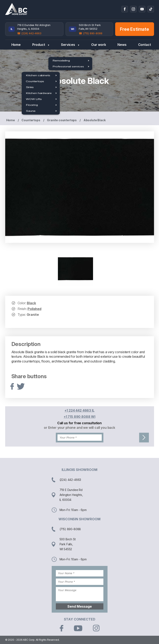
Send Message (80, 606)
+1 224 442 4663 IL (79, 410)
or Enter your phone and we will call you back (79, 428)
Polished (34, 309)
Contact (145, 45)
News (122, 45)
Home (16, 45)
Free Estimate (134, 29)
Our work (99, 45)
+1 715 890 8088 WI (79, 417)
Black (31, 303)
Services (70, 45)
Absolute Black (95, 120)
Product (41, 45)
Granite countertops (62, 120)
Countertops (31, 120)
